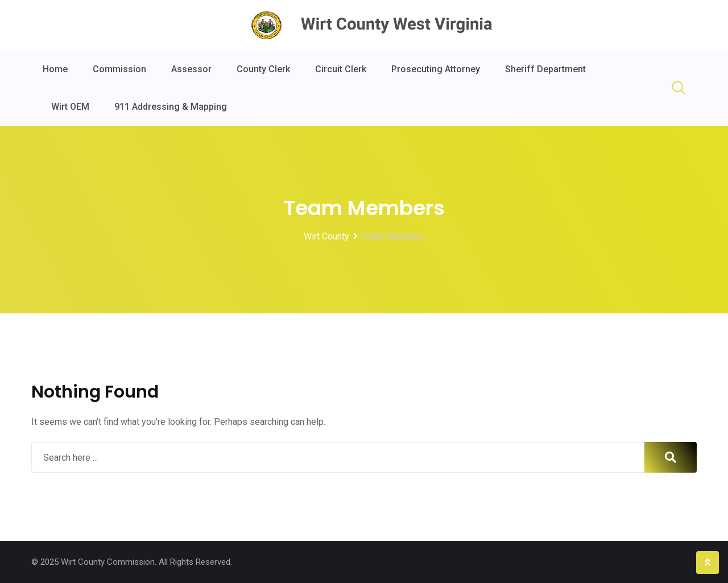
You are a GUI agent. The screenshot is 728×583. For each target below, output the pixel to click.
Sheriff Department (545, 69)
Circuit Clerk (341, 69)
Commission (119, 69)
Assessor (191, 69)
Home (55, 69)
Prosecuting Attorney (436, 69)
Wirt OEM (70, 107)
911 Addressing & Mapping (171, 107)
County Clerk (263, 69)
